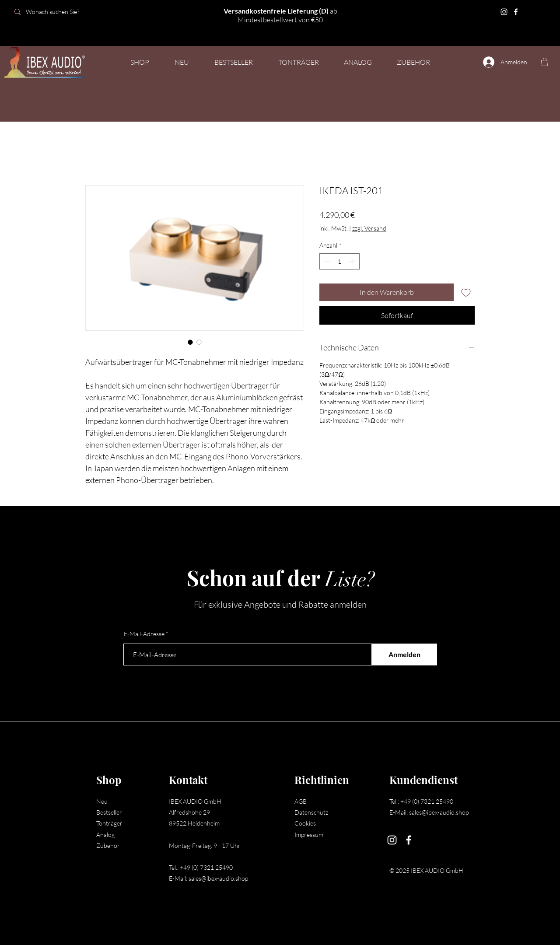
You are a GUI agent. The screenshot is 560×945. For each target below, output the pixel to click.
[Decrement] (326, 261)
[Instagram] (504, 12)
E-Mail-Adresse (144, 634)
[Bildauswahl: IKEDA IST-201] (190, 342)
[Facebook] (516, 12)
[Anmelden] (404, 654)
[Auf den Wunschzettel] (466, 292)
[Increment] (353, 261)
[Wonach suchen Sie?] (71, 12)
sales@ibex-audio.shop (218, 878)
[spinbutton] (339, 261)
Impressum (309, 835)
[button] (298, 62)
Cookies (305, 823)
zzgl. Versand (369, 228)
